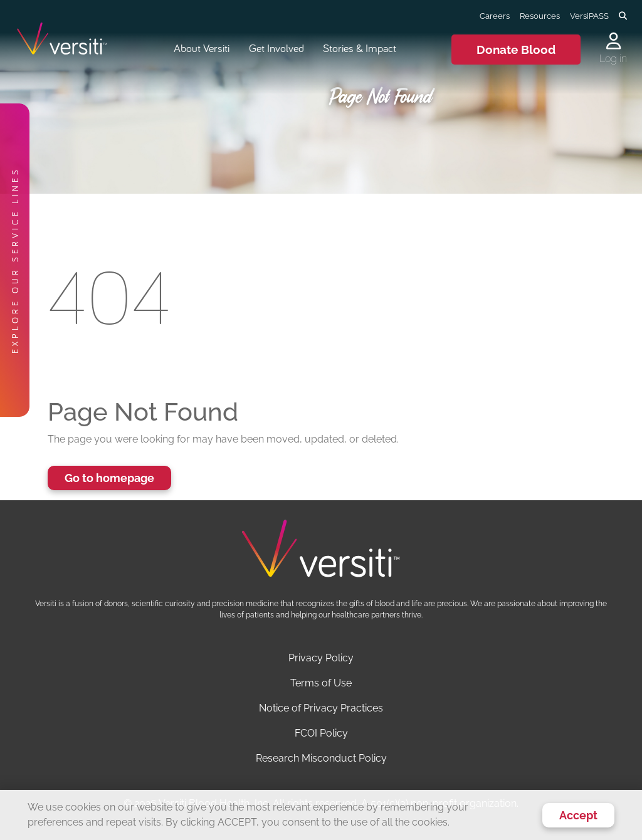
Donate (516, 50)
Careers (495, 16)
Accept (578, 815)
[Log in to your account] (613, 42)
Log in (613, 59)
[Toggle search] (623, 16)
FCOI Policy (321, 733)
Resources (540, 16)
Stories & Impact (360, 48)
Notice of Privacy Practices (321, 708)
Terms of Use (321, 683)
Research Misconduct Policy (321, 758)
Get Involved (276, 48)
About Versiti (202, 48)
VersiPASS (589, 16)
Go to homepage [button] (109, 478)
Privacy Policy (321, 658)
